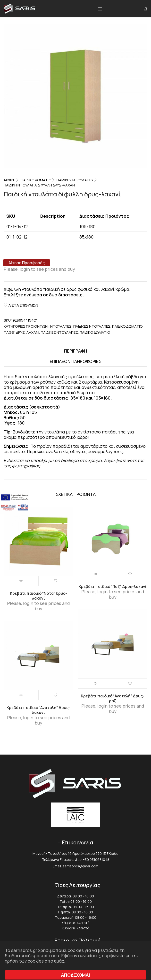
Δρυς (20, 332)
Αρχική (10, 180)
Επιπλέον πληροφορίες (75, 361)
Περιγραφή (75, 351)
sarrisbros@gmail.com (80, 866)
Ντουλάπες (61, 326)
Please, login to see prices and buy (39, 269)
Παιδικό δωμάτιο (95, 332)
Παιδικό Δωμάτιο (36, 180)
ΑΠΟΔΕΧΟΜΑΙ (75, 975)
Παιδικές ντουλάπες (75, 180)
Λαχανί (33, 332)
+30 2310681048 (96, 860)
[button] (100, 9)
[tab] (75, 351)
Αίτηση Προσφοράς (27, 263)
